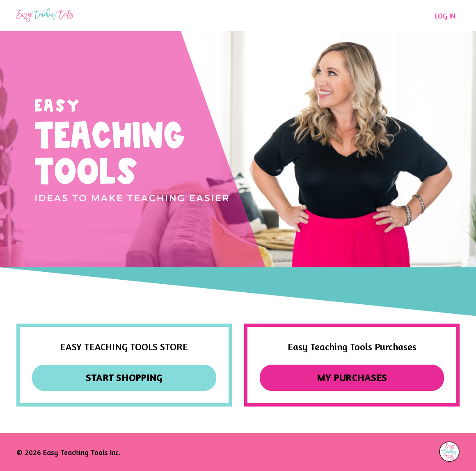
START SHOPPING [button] (124, 378)
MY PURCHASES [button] (352, 378)
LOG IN (445, 16)
